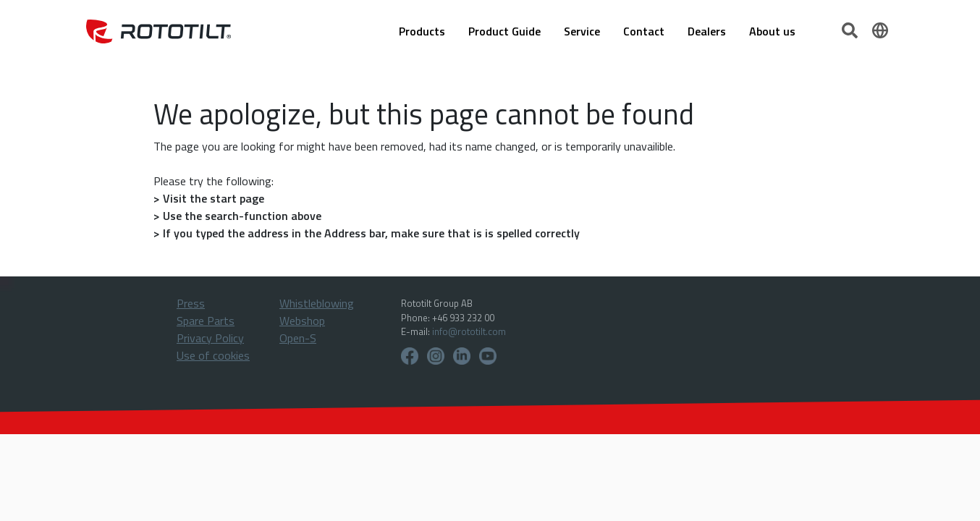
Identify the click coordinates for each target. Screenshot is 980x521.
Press (191, 303)
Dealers (707, 31)
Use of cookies (213, 355)
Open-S (298, 338)
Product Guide (504, 31)
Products (422, 31)
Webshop (302, 321)
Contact (644, 31)
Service (582, 31)
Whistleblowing (317, 303)
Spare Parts (206, 321)
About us (772, 31)
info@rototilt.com (469, 331)
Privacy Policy (210, 338)
